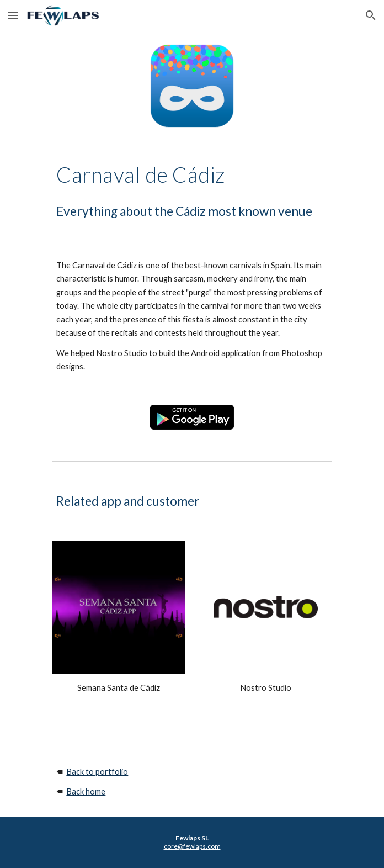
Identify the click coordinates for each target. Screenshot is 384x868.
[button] (13, 15)
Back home (86, 792)
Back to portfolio (97, 772)
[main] (192, 174)
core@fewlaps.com (192, 846)
